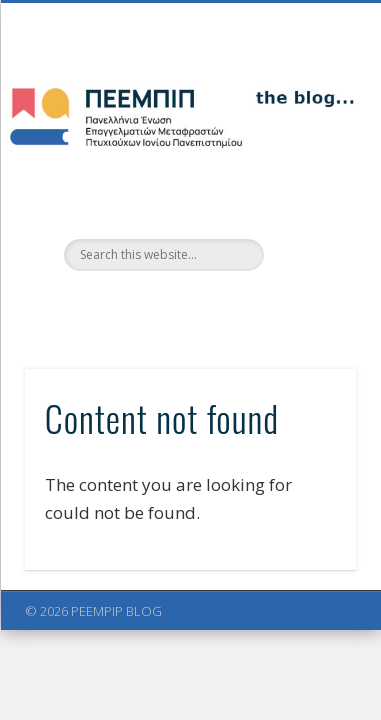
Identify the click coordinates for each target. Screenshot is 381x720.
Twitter (167, 305)
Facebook (126, 305)
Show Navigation (307, 179)
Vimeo (208, 305)
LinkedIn (249, 305)
